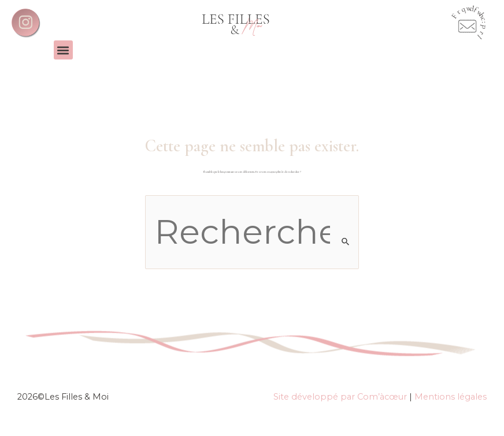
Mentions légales (451, 397)
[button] (63, 50)
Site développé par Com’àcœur (340, 397)
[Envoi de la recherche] (346, 241)
